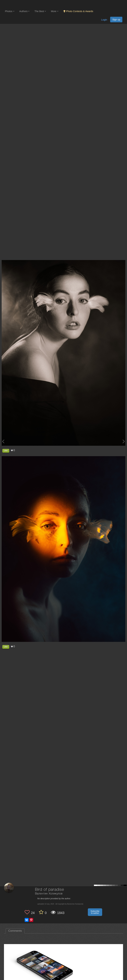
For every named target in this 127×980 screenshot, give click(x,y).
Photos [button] (10, 11)
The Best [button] (40, 11)
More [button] (55, 11)
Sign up (116, 20)
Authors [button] (24, 11)
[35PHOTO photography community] (18, 4)
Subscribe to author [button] (95, 912)
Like (6, 451)
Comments (15, 931)
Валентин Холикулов (49, 894)
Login (104, 20)
